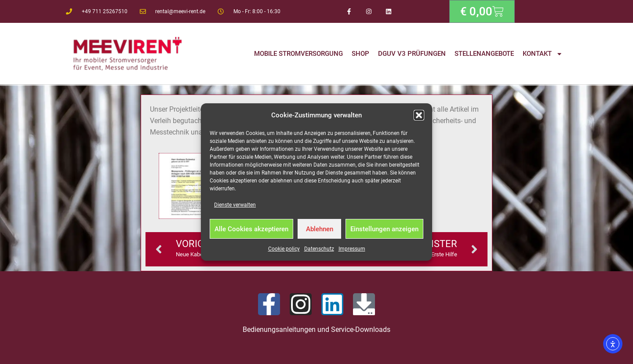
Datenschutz (319, 249)
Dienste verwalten (235, 205)
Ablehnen (320, 229)
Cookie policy (284, 249)
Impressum (352, 249)
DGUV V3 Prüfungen (412, 54)
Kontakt (543, 54)
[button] (419, 115)
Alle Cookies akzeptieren (251, 229)
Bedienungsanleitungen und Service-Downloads (316, 329)
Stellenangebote (484, 54)
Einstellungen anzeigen (384, 229)
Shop (360, 54)
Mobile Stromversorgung (298, 54)
